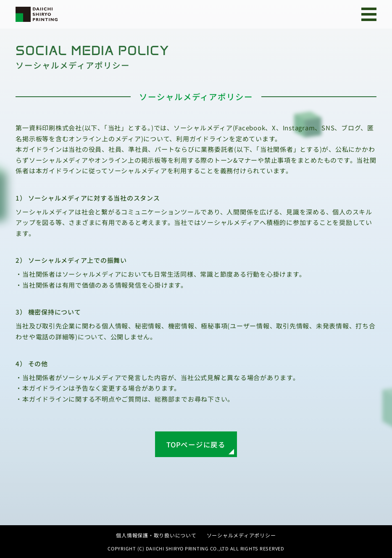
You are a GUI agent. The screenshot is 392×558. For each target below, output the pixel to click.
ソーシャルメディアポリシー (241, 535)
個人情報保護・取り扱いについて (156, 535)
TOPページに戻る (196, 444)
